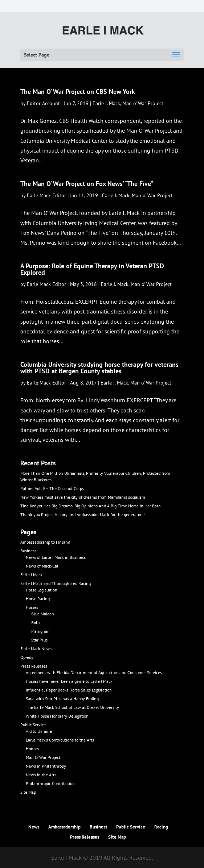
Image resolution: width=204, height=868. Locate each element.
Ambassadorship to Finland (45, 542)
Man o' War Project (143, 103)
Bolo (35, 622)
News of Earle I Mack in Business (56, 557)
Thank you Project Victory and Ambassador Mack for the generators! (83, 514)
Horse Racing (38, 599)
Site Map (28, 792)
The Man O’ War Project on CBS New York (78, 92)
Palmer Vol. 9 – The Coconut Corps (52, 488)
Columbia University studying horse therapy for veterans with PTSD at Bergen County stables (99, 368)
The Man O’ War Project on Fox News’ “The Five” (87, 184)
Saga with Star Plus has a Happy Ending (62, 699)
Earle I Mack (31, 575)
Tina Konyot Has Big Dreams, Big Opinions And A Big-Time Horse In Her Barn (91, 506)
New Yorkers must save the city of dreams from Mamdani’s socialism (83, 497)
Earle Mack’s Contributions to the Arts (60, 740)
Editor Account (43, 103)
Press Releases (34, 666)
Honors (32, 749)
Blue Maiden (43, 614)
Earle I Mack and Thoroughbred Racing (56, 583)
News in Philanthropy (46, 766)
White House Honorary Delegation (57, 716)
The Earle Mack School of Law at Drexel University (72, 707)
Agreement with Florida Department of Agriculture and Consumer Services (94, 672)
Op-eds (27, 657)
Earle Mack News (36, 649)
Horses (32, 607)
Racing (161, 827)
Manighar (40, 631)
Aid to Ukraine (39, 731)
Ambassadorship (64, 827)
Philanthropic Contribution (50, 783)
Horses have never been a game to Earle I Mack (69, 681)
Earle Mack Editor (46, 195)
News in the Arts (41, 775)
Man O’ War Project (43, 757)
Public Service (33, 725)
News (34, 827)
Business (28, 551)
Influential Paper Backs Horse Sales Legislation (69, 690)
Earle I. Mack (106, 103)
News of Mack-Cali (43, 566)
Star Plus (39, 640)
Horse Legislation (42, 590)
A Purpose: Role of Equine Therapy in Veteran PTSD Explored (92, 269)
